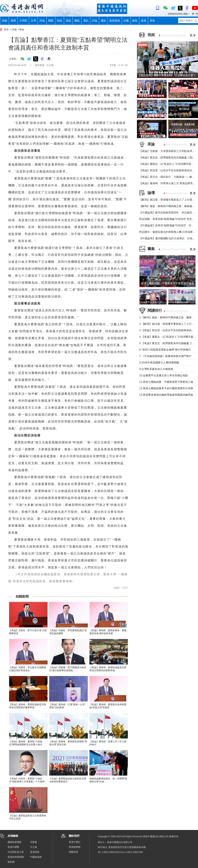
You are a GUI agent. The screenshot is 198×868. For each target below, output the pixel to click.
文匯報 (33, 842)
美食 (152, 21)
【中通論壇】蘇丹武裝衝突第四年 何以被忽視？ (168, 213)
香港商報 (35, 852)
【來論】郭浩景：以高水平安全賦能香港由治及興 (168, 170)
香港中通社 (75, 842)
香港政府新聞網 (16, 857)
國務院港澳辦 (15, 842)
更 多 (193, 35)
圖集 (77, 21)
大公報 (33, 847)
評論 (95, 21)
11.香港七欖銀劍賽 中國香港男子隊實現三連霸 (167, 382)
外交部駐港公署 (16, 852)
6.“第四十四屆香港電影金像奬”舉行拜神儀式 (165, 350)
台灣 (33, 21)
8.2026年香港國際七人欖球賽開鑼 (159, 363)
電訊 (86, 21)
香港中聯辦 (13, 847)
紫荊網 (11, 862)
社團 (126, 21)
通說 (103, 21)
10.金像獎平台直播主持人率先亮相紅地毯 (164, 375)
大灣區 (23, 21)
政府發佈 (115, 21)
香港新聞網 (75, 847)
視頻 (68, 21)
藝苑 (135, 21)
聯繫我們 (73, 852)
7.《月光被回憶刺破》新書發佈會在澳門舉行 (165, 356)
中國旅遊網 (36, 857)
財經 (60, 21)
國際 (51, 21)
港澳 (13, 21)
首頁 (6, 29)
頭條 (4, 21)
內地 (42, 21)
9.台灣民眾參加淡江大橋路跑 (156, 369)
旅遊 (144, 21)
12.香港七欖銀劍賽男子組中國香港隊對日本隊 (166, 388)
